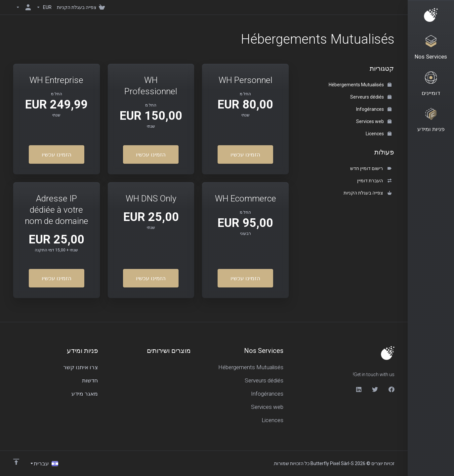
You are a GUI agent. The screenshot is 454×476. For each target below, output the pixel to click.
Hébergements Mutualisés (360, 85)
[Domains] (431, 86)
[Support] (431, 123)
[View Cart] (82, 7)
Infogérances (374, 109)
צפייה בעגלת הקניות (368, 193)
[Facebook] (392, 389)
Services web (374, 121)
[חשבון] (23, 7)
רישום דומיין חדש (371, 168)
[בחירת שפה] (44, 463)
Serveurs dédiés (371, 97)
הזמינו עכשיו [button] (245, 154)
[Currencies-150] (44, 7)
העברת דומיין (374, 181)
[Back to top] (16, 462)
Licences (379, 134)
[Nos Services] (431, 48)
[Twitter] (375, 389)
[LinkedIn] (358, 389)
